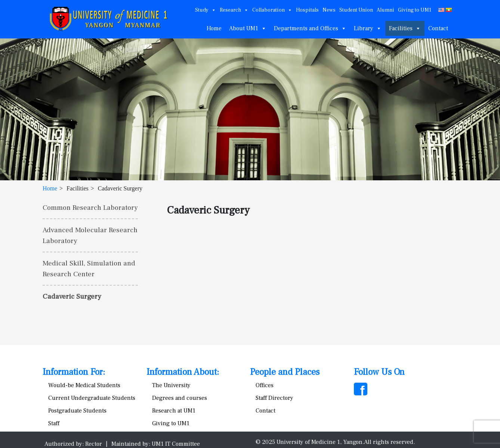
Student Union (356, 10)
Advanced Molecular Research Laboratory (90, 235)
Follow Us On (379, 372)
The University (171, 385)
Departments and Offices (310, 28)
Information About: (183, 372)
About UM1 (248, 28)
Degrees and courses (180, 398)
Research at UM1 (174, 411)
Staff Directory (274, 398)
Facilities (405, 28)
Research (234, 10)
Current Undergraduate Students (92, 398)
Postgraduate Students (77, 411)
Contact (438, 28)
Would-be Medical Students (84, 385)
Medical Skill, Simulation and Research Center (89, 269)
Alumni (385, 10)
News (329, 10)
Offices (265, 385)
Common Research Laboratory (90, 208)
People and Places (285, 372)
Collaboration (272, 10)
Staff (54, 423)
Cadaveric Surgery (72, 296)
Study (206, 10)
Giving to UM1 (415, 10)
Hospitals (307, 10)
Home (214, 28)
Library (368, 28)
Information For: (74, 372)
